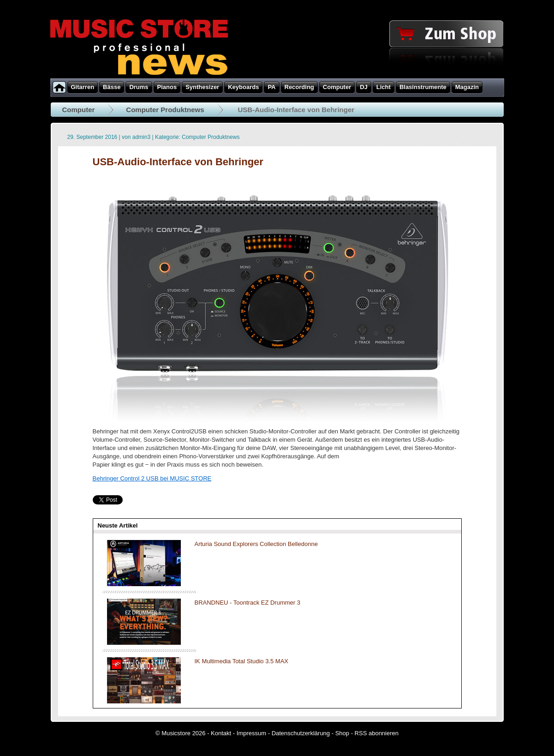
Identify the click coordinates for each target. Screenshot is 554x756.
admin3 (141, 137)
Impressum (251, 733)
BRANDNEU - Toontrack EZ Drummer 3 (247, 603)
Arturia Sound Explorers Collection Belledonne (256, 544)
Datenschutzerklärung (301, 733)
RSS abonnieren (377, 733)
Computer (79, 110)
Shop (342, 733)
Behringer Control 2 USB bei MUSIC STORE (152, 478)
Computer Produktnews (165, 110)
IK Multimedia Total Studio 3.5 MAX (242, 661)
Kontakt (221, 733)
